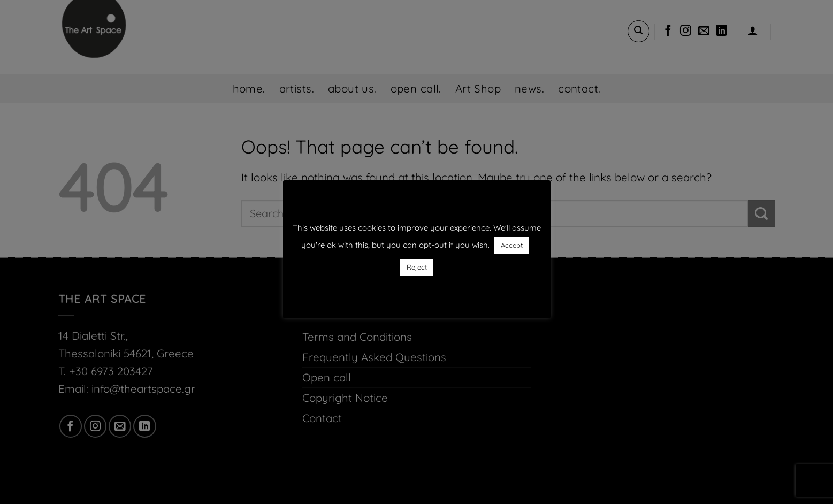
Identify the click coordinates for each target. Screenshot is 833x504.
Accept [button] (512, 245)
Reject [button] (417, 267)
